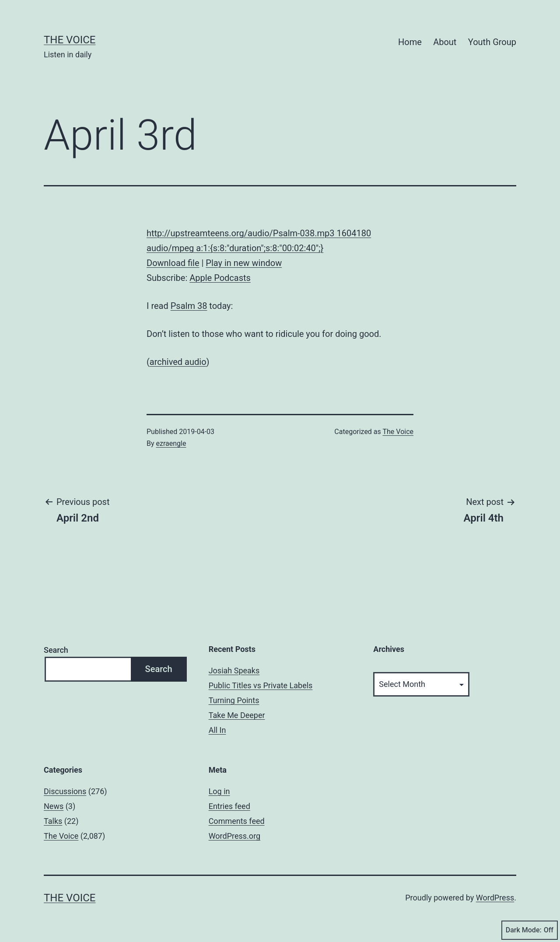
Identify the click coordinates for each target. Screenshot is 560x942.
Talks (53, 821)
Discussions (65, 791)
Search (56, 650)
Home (410, 42)
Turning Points (234, 700)
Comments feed (237, 821)
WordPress (495, 898)
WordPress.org (235, 836)
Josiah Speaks (234, 671)
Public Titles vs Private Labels (261, 685)
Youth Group (492, 42)
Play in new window (244, 263)
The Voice (70, 40)
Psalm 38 (189, 306)
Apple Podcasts (220, 278)
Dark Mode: (530, 930)
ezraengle (171, 443)
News (54, 806)
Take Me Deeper (237, 715)
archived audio (178, 362)
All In (217, 730)
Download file (173, 263)
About (445, 42)
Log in (219, 791)
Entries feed (229, 806)
